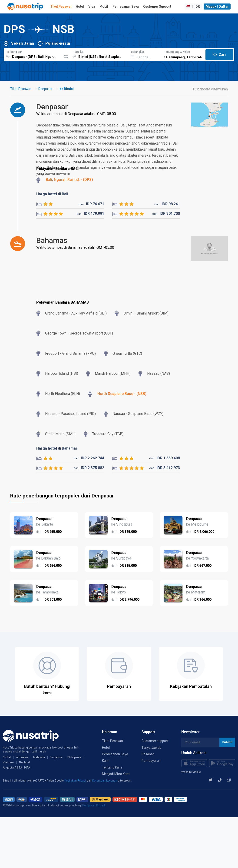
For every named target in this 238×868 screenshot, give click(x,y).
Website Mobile (191, 772)
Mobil (104, 7)
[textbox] (33, 54)
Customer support (155, 741)
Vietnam (8, 762)
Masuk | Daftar (217, 7)
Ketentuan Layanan (105, 781)
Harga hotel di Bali (52, 194)
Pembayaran (151, 761)
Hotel (80, 7)
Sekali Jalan (23, 43)
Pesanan (148, 754)
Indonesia (22, 757)
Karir (105, 761)
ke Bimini (67, 89)
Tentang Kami (112, 767)
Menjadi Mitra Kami (116, 774)
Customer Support (157, 7)
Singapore (56, 757)
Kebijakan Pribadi (76, 781)
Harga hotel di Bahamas (57, 448)
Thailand (24, 762)
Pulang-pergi (58, 43)
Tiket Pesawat (61, 7)
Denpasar (45, 89)
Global (7, 757)
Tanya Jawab (151, 748)
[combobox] (33, 54)
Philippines (74, 757)
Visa (92, 7)
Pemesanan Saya (126, 7)
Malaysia (39, 757)
